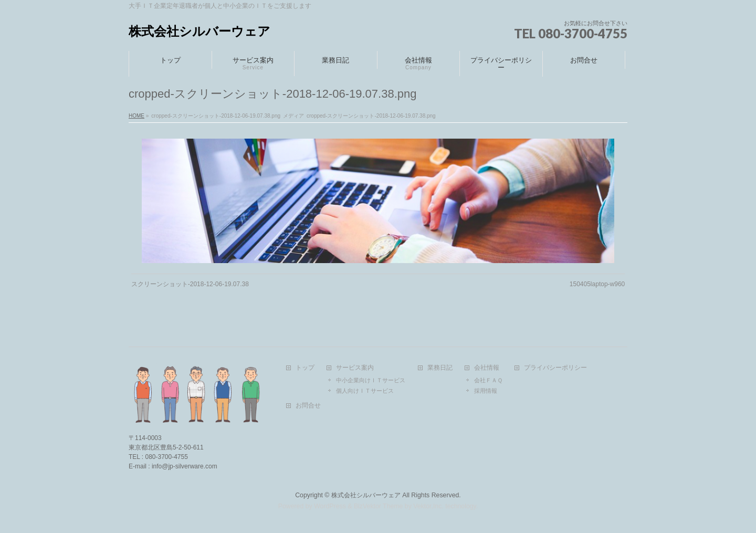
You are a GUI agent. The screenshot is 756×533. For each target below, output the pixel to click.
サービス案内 (355, 368)
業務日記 (440, 368)
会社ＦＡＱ (488, 380)
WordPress (330, 506)
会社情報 (487, 368)
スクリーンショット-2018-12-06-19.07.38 (190, 284)
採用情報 (486, 391)
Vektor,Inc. (428, 506)
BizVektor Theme (379, 506)
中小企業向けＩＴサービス (371, 380)
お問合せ (308, 406)
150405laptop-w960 (597, 284)
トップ (305, 368)
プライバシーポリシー (555, 368)
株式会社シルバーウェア (199, 31)
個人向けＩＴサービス (365, 391)
